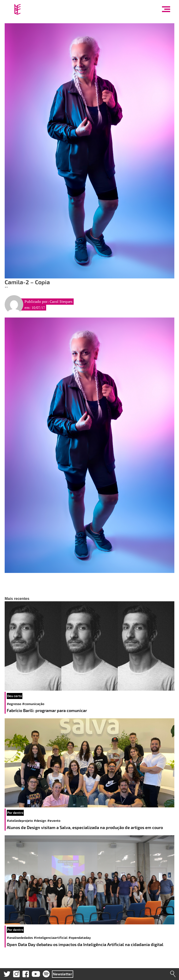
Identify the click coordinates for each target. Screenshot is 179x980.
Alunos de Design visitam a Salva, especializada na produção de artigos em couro (85, 827)
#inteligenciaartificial (51, 938)
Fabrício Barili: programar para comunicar (47, 710)
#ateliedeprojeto (20, 821)
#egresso (14, 704)
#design (40, 821)
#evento (54, 821)
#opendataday (80, 938)
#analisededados (20, 938)
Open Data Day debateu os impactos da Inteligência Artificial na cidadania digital (86, 944)
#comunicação (33, 704)
